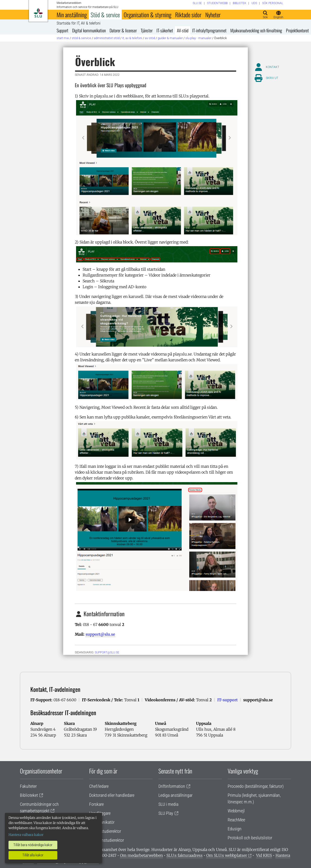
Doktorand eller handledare (112, 795)
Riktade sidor (188, 15)
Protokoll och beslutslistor (250, 838)
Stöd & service (105, 15)
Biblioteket (29, 795)
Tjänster (147, 30)
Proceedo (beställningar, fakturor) (256, 786)
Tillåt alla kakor (33, 855)
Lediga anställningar (175, 795)
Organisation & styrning (147, 15)
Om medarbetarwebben (141, 855)
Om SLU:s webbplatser (227, 855)
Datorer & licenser (123, 30)
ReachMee (236, 820)
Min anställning (72, 15)
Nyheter (213, 15)
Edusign (235, 829)
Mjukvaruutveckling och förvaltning (256, 30)
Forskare (96, 804)
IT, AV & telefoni (132, 38)
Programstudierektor (107, 840)
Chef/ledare (99, 786)
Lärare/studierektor (105, 831)
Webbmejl (236, 811)
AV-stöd (183, 30)
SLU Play (166, 813)
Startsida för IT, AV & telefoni (78, 23)
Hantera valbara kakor (26, 835)
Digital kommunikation (89, 30)
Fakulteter (28, 786)
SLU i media (168, 804)
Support (62, 30)
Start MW (63, 38)
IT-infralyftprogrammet (209, 30)
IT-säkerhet (165, 30)
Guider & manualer (170, 38)
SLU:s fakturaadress (185, 855)
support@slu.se (100, 634)
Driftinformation (172, 786)
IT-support (227, 700)
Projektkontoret (297, 30)
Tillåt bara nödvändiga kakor (33, 845)
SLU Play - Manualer (198, 38)
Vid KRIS (264, 855)
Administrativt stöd (107, 38)
